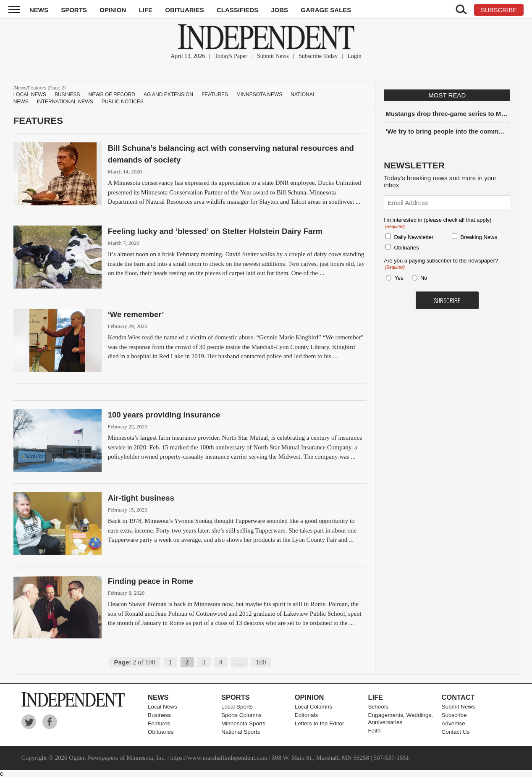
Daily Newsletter (414, 237)
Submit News (273, 56)
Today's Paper (231, 56)
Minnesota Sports (243, 723)
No (424, 278)
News (39, 10)
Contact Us (455, 732)
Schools (378, 707)
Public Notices (123, 102)
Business (67, 94)
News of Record (112, 94)
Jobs (279, 10)
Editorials (307, 715)
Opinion (113, 10)
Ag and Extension (168, 94)
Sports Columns (241, 715)
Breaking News (478, 237)
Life (146, 10)
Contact (458, 697)
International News (65, 102)
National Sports (241, 732)
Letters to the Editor (320, 723)
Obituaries (185, 10)
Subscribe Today (318, 56)
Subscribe (454, 715)
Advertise (453, 723)
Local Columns (313, 707)
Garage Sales (326, 10)
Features (215, 94)
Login (354, 56)
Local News (30, 94)
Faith (375, 731)
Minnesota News (259, 94)
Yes (397, 278)
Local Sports (237, 707)
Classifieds (237, 10)
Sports (74, 10)
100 (261, 662)
